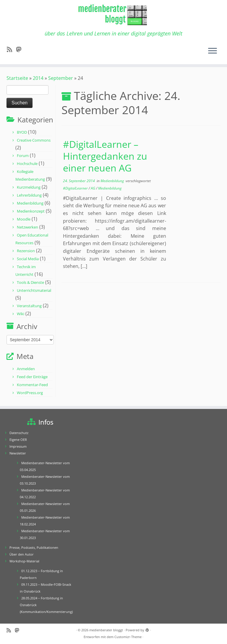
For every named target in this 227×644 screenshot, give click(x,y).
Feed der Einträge (32, 377)
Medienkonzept (31, 211)
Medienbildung (30, 203)
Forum (23, 156)
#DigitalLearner (76, 188)
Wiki (21, 314)
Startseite (17, 78)
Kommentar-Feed (32, 385)
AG (93, 188)
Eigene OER (18, 440)
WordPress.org (30, 393)
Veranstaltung (29, 306)
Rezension (26, 251)
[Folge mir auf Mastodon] (21, 49)
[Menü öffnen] (213, 51)
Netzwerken (27, 227)
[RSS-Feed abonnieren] (11, 49)
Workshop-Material (24, 561)
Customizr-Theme (128, 637)
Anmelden (26, 369)
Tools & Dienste (30, 282)
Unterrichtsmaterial (34, 290)
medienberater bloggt (106, 630)
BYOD (22, 132)
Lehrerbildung (29, 195)
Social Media (28, 259)
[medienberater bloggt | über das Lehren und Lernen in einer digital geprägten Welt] (113, 15)
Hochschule (27, 164)
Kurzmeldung (29, 187)
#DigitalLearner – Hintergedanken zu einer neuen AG (105, 156)
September (61, 78)
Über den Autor (22, 554)
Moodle (24, 219)
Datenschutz (19, 433)
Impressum (18, 446)
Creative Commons (34, 140)
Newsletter (18, 453)
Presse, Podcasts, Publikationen (34, 547)
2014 (38, 78)
